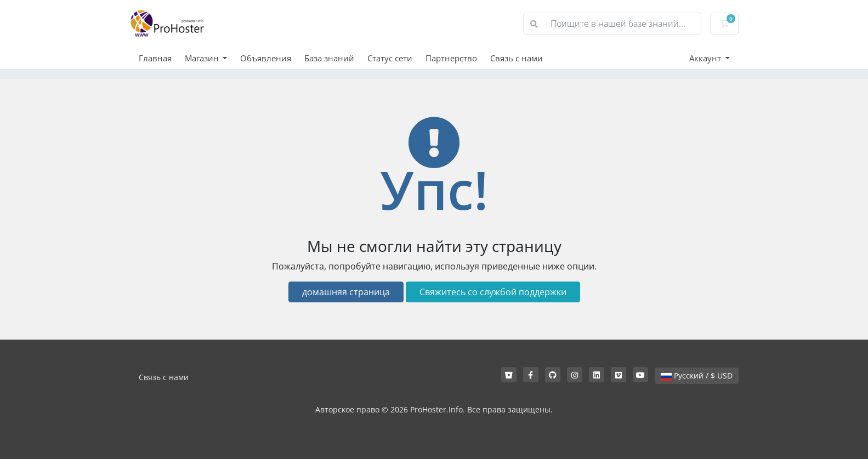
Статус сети (390, 58)
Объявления (266, 58)
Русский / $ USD (697, 375)
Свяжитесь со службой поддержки (493, 292)
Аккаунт (706, 58)
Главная (155, 58)
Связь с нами (517, 58)
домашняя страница (346, 292)
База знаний (329, 58)
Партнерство (451, 58)
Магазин (203, 58)
